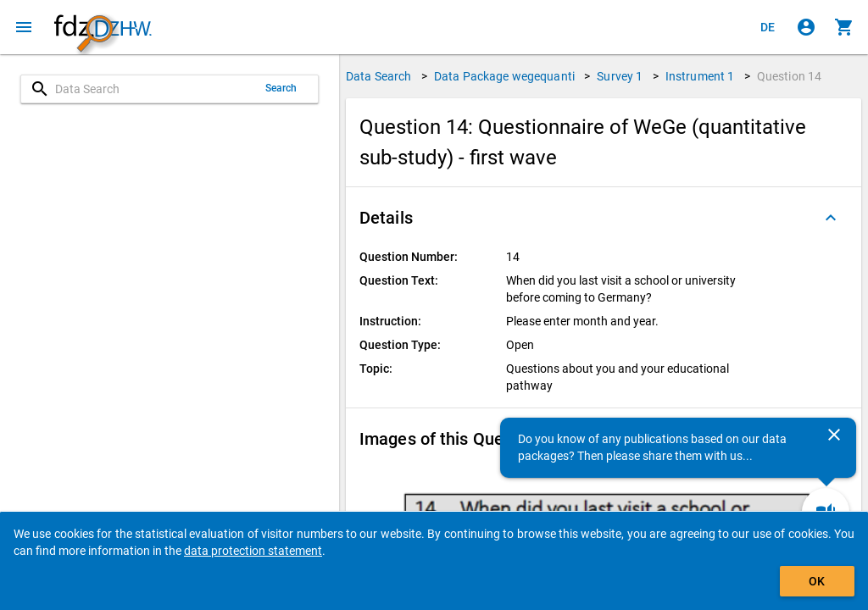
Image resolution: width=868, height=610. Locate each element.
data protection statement (253, 551)
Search (281, 88)
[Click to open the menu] (24, 27)
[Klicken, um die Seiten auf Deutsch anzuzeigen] (768, 27)
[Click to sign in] (806, 27)
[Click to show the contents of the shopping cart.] (844, 27)
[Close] (834, 435)
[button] (604, 218)
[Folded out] (831, 218)
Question (790, 76)
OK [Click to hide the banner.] (817, 581)
